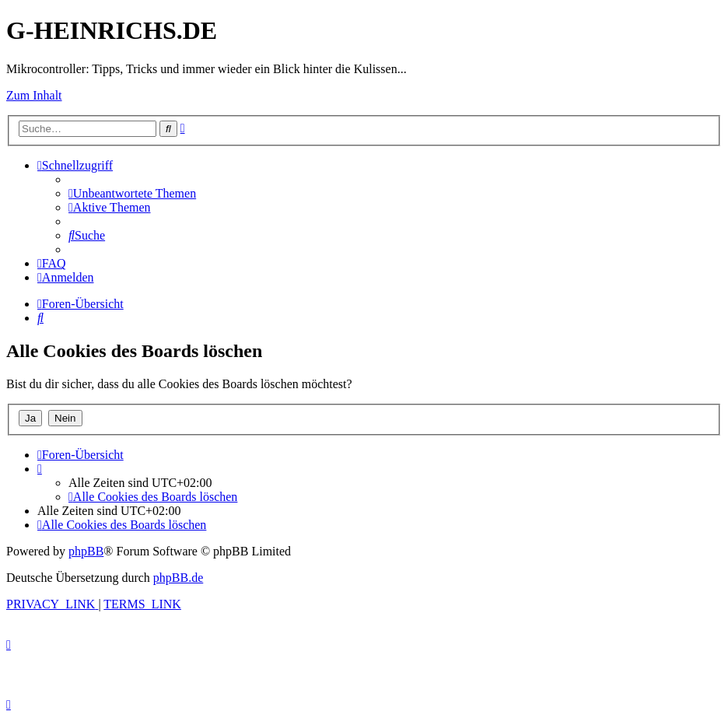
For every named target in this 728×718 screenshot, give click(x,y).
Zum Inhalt (34, 95)
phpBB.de (178, 578)
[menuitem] (132, 193)
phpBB (86, 551)
